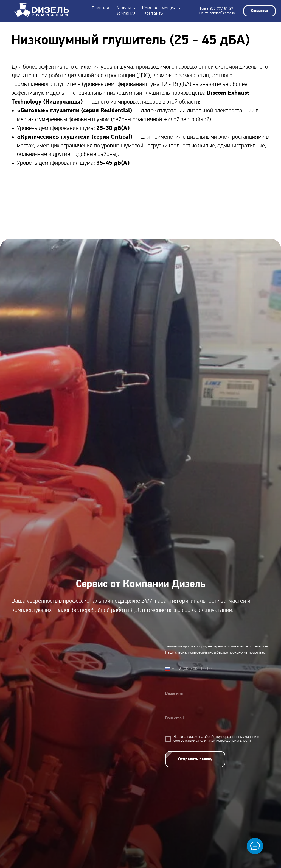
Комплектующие (160, 8)
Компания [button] (126, 13)
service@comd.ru (223, 13)
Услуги (125, 8)
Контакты (154, 13)
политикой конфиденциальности (225, 741)
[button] (259, 11)
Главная (100, 8)
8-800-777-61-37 (220, 9)
